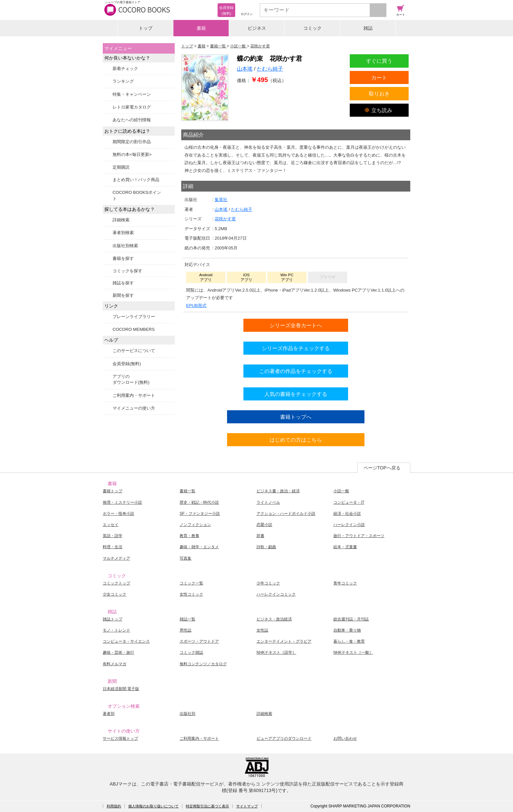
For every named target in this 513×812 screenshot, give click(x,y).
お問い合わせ (345, 738)
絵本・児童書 (345, 547)
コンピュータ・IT (349, 502)
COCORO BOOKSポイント (137, 195)
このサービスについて (134, 351)
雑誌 (368, 28)
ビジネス (257, 28)
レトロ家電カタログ (132, 107)
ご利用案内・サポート (134, 395)
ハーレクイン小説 (349, 525)
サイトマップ (247, 806)
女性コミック (191, 594)
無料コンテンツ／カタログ (203, 664)
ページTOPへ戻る (382, 468)
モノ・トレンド (116, 630)
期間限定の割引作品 (132, 142)
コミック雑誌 (191, 652)
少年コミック (268, 583)
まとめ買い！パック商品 (136, 180)
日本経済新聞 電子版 (121, 689)
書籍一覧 (187, 491)
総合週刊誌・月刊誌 (351, 619)
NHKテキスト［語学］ (276, 652)
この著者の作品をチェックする (296, 371)
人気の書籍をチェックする (296, 394)
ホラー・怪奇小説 (118, 514)
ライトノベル (268, 502)
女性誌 (262, 630)
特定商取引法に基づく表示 (207, 806)
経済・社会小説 (347, 514)
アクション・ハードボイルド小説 (286, 514)
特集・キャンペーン (132, 94)
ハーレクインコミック (276, 594)
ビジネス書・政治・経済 (278, 491)
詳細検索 (121, 220)
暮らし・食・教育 (349, 641)
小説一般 (341, 491)
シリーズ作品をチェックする (296, 348)
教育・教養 (189, 536)
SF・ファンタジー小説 (200, 514)
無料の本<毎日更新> (132, 154)
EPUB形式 (196, 305)
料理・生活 (113, 547)
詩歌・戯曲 (266, 547)
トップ (146, 28)
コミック (312, 28)
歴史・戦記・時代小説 (199, 502)
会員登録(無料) (127, 364)
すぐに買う (379, 61)
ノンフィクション (195, 525)
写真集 (186, 558)
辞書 (260, 536)
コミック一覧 (191, 583)
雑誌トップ (113, 619)
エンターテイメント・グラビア (284, 641)
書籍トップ (113, 491)
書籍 (201, 28)
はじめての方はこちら (296, 440)
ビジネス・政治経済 (274, 619)
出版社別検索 (125, 246)
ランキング (123, 81)
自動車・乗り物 (347, 630)
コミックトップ (116, 583)
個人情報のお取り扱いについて (153, 806)
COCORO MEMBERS (134, 329)
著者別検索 (123, 233)
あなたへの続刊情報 (132, 120)
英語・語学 (113, 536)
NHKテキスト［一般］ (353, 652)
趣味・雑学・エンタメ (199, 547)
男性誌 (186, 630)
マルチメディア (116, 558)
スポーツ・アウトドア (199, 641)
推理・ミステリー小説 (122, 502)
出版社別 (187, 714)
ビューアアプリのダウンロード (284, 738)
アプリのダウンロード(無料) (131, 379)
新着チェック (125, 68)
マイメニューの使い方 (134, 408)
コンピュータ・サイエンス (126, 641)
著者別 (109, 714)
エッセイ (111, 525)
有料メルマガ (115, 664)
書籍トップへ (296, 417)
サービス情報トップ (120, 738)
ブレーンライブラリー (134, 317)
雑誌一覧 (187, 619)
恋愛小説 (264, 525)
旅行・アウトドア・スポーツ (359, 536)
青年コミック (345, 583)
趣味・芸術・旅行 (118, 652)
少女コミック (115, 594)
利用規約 (114, 806)
